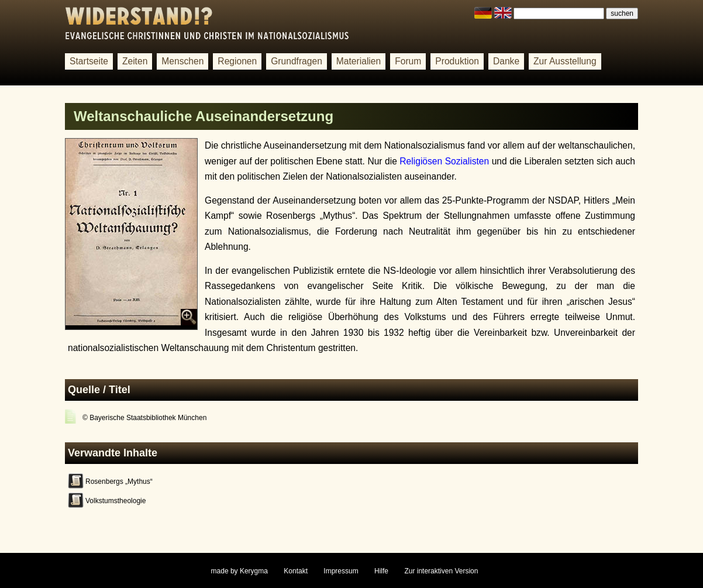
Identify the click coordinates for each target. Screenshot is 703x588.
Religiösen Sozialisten (444, 161)
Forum (408, 61)
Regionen (237, 61)
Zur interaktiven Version (441, 571)
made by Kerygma (239, 571)
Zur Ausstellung (565, 61)
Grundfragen (297, 61)
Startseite (89, 61)
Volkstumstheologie (116, 501)
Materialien (359, 61)
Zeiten (135, 61)
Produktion (457, 61)
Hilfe (381, 571)
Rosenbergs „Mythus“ (119, 482)
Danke (506, 61)
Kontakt (296, 571)
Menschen (182, 61)
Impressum (341, 571)
